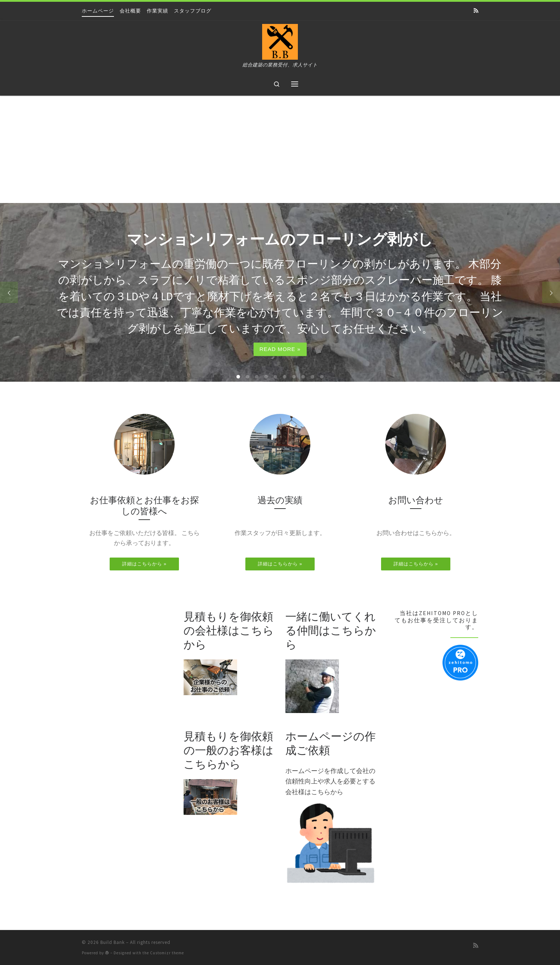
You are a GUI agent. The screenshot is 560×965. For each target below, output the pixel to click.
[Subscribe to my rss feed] (476, 11)
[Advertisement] (280, 149)
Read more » (280, 349)
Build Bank (112, 942)
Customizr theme (167, 953)
